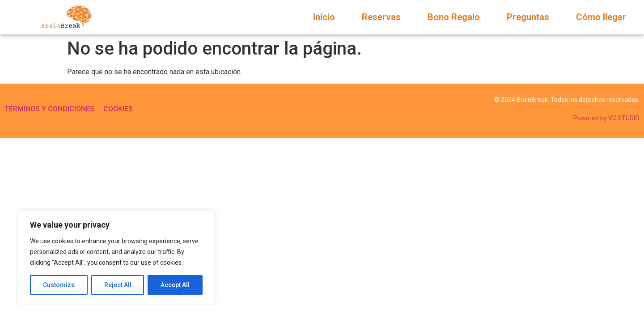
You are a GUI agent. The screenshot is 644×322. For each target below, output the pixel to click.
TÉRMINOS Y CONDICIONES (49, 109)
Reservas (381, 17)
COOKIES (118, 109)
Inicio (324, 17)
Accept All (175, 285)
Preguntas (528, 17)
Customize (59, 285)
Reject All (118, 285)
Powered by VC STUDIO (606, 118)
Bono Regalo (454, 17)
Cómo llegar (601, 17)
